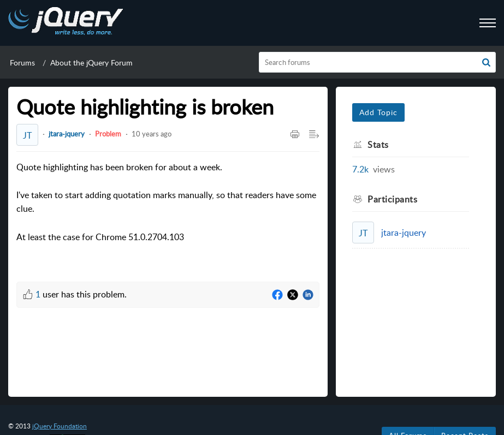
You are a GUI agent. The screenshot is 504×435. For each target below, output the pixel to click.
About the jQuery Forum (91, 62)
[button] (486, 62)
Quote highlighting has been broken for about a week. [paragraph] (168, 203)
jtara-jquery (67, 134)
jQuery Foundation (60, 426)
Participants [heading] (392, 199)
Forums (22, 62)
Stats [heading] (378, 145)
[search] (377, 62)
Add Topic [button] (378, 112)
